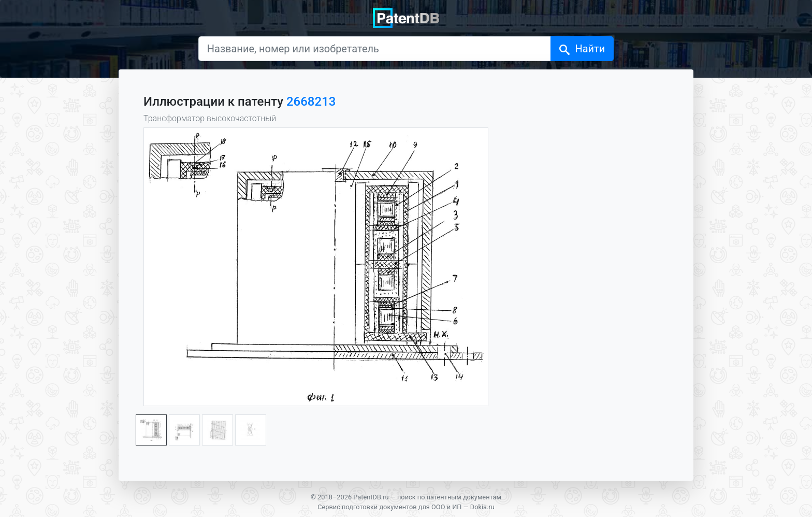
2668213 (311, 102)
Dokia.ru (482, 507)
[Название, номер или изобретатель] (375, 49)
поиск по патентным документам (449, 497)
